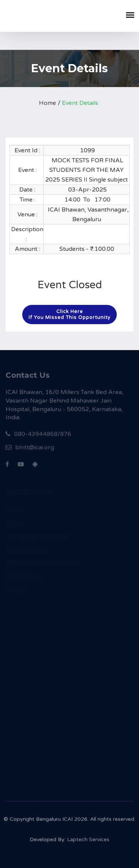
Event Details (80, 103)
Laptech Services (88, 842)
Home (47, 103)
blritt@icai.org (30, 450)
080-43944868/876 (38, 436)
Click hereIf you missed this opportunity (69, 315)
